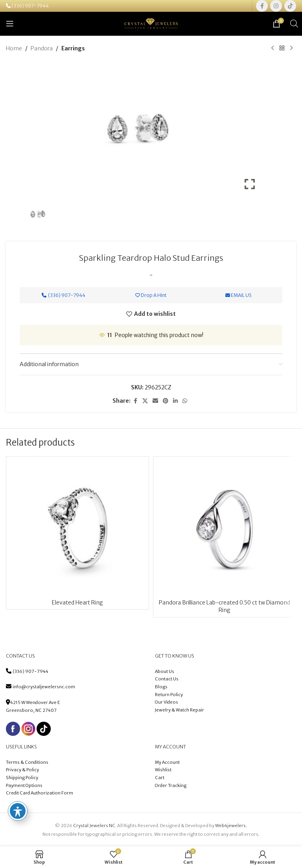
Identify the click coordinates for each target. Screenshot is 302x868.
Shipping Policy (22, 778)
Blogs (161, 687)
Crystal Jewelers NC (94, 826)
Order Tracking (171, 785)
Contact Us (167, 679)
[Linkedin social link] (175, 401)
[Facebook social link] (262, 6)
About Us (165, 671)
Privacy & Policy (22, 770)
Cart (160, 778)
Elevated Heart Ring (77, 603)
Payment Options (24, 785)
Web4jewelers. (231, 826)
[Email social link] (155, 401)
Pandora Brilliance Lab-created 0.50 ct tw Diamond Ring (225, 606)
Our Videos (167, 702)
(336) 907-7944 (30, 6)
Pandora (42, 48)
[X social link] (145, 401)
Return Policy (169, 695)
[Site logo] (151, 23)
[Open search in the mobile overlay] (294, 23)
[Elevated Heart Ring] (77, 528)
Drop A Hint (151, 296)
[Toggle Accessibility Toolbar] (18, 811)
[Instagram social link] (276, 6)
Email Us (238, 296)
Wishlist (163, 770)
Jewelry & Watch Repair (180, 710)
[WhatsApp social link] (185, 401)
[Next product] (291, 48)
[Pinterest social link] (166, 401)
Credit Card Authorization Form (40, 793)
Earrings (73, 48)
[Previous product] (273, 48)
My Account (167, 762)
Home (14, 48)
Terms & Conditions (28, 762)
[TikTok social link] (290, 6)
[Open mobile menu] (10, 24)
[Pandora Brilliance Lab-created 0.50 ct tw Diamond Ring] (225, 528)
